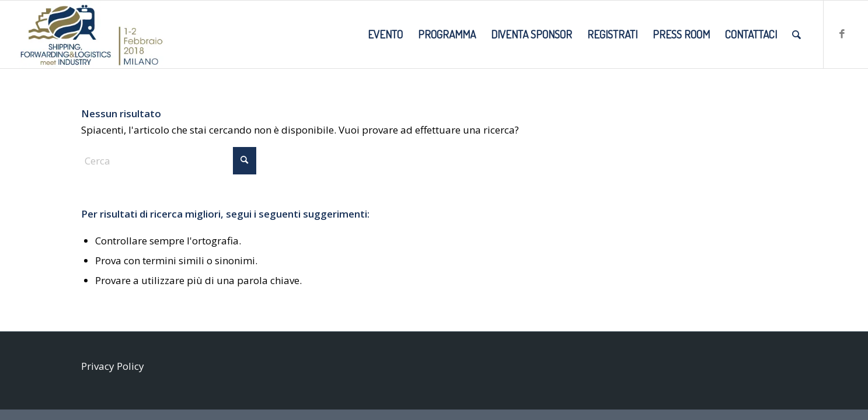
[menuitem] (385, 34)
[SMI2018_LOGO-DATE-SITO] (91, 34)
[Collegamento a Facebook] (842, 34)
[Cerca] (796, 34)
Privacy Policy (113, 366)
